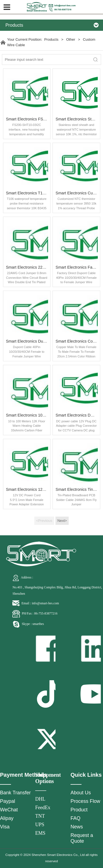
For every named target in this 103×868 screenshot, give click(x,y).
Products (51, 39)
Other (71, 39)
